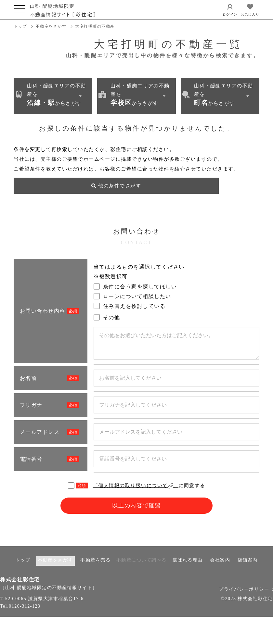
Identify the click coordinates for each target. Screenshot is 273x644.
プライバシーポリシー (246, 597)
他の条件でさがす (53, 193)
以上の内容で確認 (136, 513)
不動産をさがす (51, 26)
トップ (20, 26)
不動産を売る (95, 568)
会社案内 (220, 568)
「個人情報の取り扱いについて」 (136, 492)
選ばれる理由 (188, 568)
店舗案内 (248, 568)
